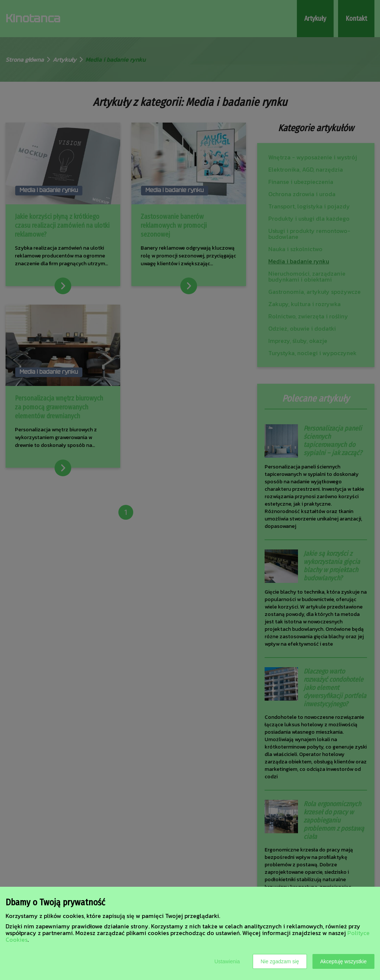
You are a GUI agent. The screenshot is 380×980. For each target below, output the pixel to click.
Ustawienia (227, 961)
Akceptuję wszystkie (343, 961)
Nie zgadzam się (280, 961)
